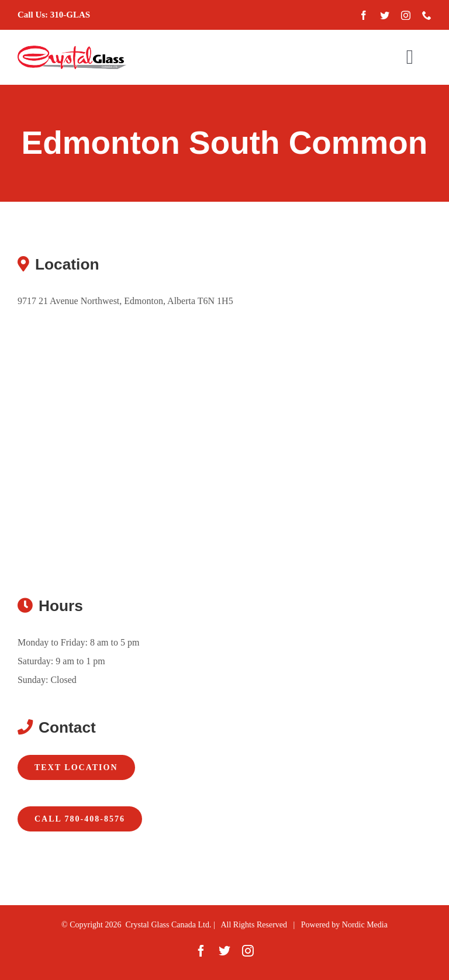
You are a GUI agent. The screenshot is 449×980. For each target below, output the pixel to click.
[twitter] (385, 15)
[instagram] (406, 15)
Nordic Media (365, 925)
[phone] (427, 15)
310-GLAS (70, 15)
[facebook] (364, 15)
